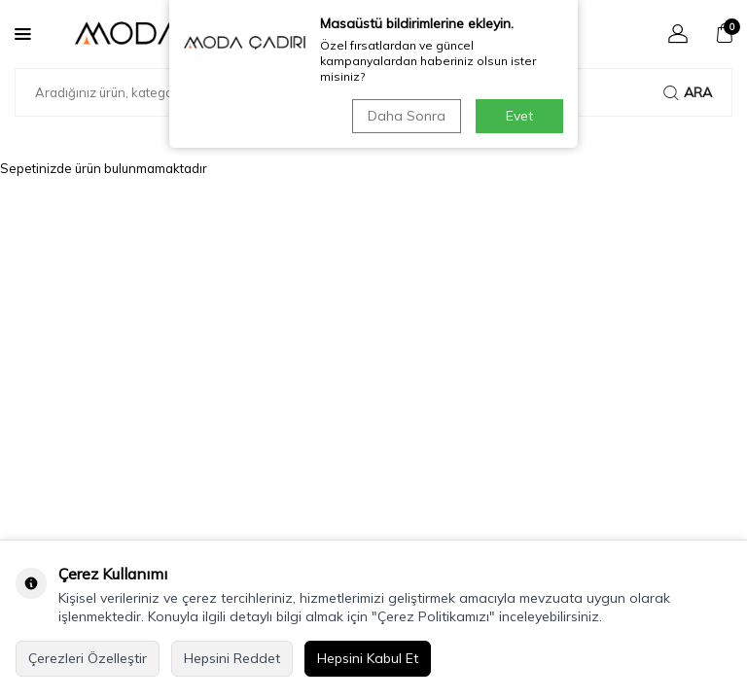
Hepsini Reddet (232, 658)
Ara (688, 92)
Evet (519, 116)
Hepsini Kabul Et (368, 658)
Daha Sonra (407, 116)
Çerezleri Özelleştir (88, 658)
